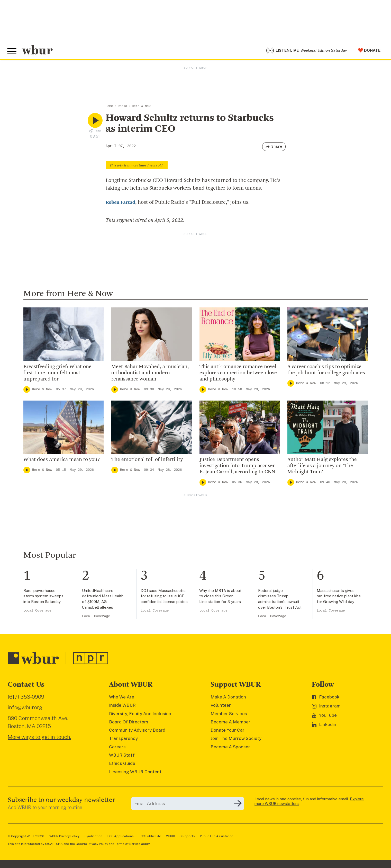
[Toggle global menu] (12, 52)
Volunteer (221, 706)
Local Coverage (37, 612)
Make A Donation (228, 698)
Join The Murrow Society (236, 740)
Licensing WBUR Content (135, 773)
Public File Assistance (217, 837)
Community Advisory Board (137, 731)
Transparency (123, 740)
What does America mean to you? (62, 461)
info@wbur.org (25, 709)
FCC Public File (150, 837)
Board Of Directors (129, 723)
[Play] (27, 391)
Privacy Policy (98, 845)
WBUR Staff (122, 756)
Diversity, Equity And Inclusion (140, 715)
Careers (117, 748)
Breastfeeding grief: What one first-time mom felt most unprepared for (57, 374)
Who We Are (122, 698)
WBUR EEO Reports (180, 837)
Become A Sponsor (230, 748)
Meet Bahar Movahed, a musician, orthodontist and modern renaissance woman (150, 374)
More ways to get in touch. (39, 738)
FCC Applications (121, 837)
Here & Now (141, 108)
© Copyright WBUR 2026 (26, 837)
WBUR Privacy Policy (64, 837)
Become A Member (230, 723)
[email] (188, 805)
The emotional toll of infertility (147, 461)
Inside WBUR (122, 706)
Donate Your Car (228, 731)
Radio (122, 108)
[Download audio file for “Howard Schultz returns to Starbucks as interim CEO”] (91, 132)
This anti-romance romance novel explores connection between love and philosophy (238, 374)
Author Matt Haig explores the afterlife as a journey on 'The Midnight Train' (322, 467)
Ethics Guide (122, 765)
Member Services (229, 715)
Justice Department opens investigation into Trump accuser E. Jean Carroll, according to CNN (237, 467)
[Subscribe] (238, 805)
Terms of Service (128, 845)
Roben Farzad (121, 204)
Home (109, 108)
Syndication (93, 837)
